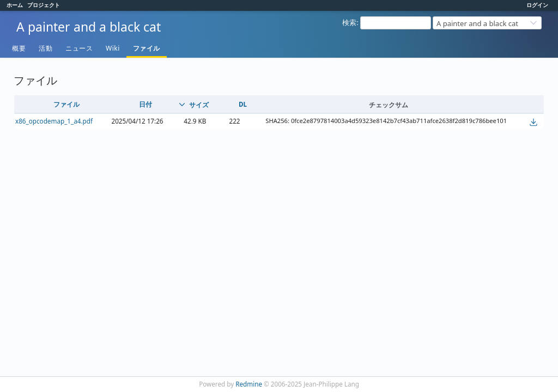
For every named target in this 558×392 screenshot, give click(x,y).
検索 (349, 22)
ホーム (15, 5)
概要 (19, 48)
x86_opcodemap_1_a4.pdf (54, 121)
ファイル (147, 48)
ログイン (537, 5)
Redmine (249, 384)
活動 (46, 48)
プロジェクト (44, 5)
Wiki (113, 48)
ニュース (79, 48)
